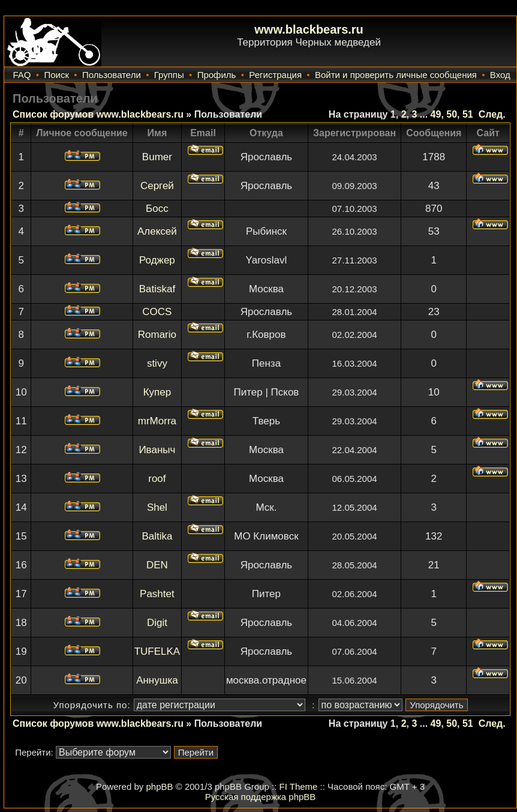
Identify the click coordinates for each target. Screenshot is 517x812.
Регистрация (275, 75)
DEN (157, 565)
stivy (157, 363)
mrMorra (157, 421)
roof (157, 479)
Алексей (157, 231)
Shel (157, 507)
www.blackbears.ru (309, 29)
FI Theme (299, 786)
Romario (157, 335)
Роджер (157, 260)
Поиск (56, 75)
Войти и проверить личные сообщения (396, 75)
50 (452, 114)
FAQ (22, 75)
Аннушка (157, 680)
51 (468, 114)
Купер (157, 392)
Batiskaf (157, 289)
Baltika (157, 536)
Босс (157, 209)
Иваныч (157, 450)
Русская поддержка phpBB (261, 797)
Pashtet (157, 594)
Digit (157, 623)
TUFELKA (157, 651)
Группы (169, 75)
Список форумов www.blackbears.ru (98, 114)
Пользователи (112, 75)
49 (436, 114)
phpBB (159, 786)
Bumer (157, 157)
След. (492, 114)
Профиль (217, 75)
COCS (157, 312)
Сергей (157, 186)
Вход (500, 75)
